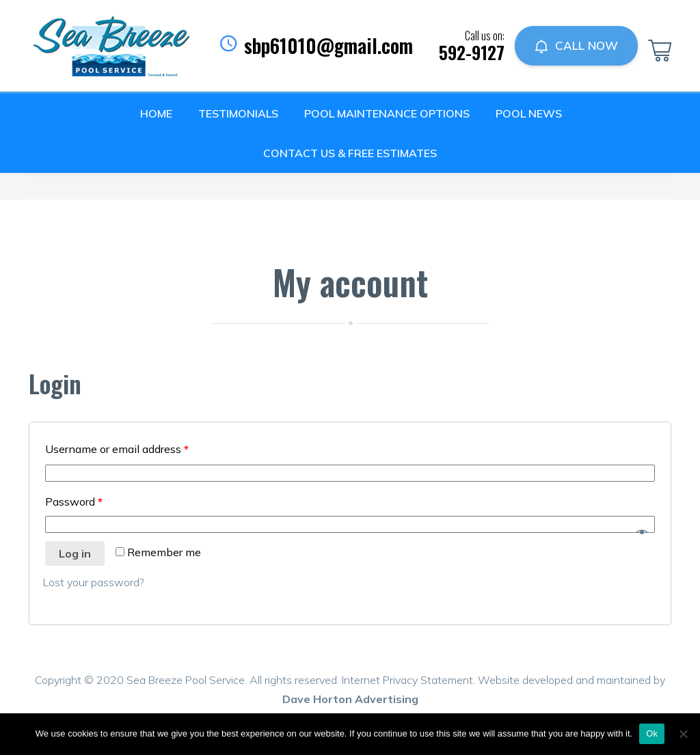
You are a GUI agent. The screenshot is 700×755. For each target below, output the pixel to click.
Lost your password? (94, 582)
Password (74, 502)
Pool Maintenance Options (387, 113)
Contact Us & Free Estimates (350, 153)
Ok (652, 733)
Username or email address (117, 449)
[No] (683, 734)
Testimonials (238, 113)
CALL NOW (576, 46)
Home (156, 113)
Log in (75, 553)
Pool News (529, 113)
